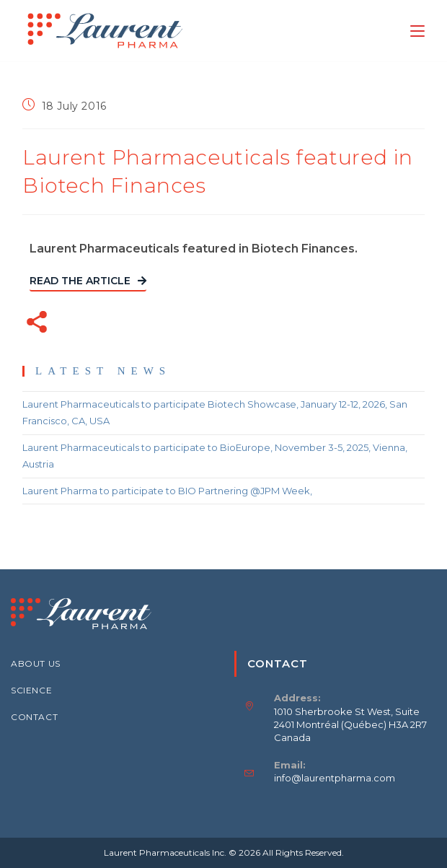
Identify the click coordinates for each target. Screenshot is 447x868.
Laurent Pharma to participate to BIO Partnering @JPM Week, (167, 491)
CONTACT (34, 717)
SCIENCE (31, 690)
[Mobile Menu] (417, 31)
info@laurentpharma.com (335, 778)
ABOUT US (36, 663)
